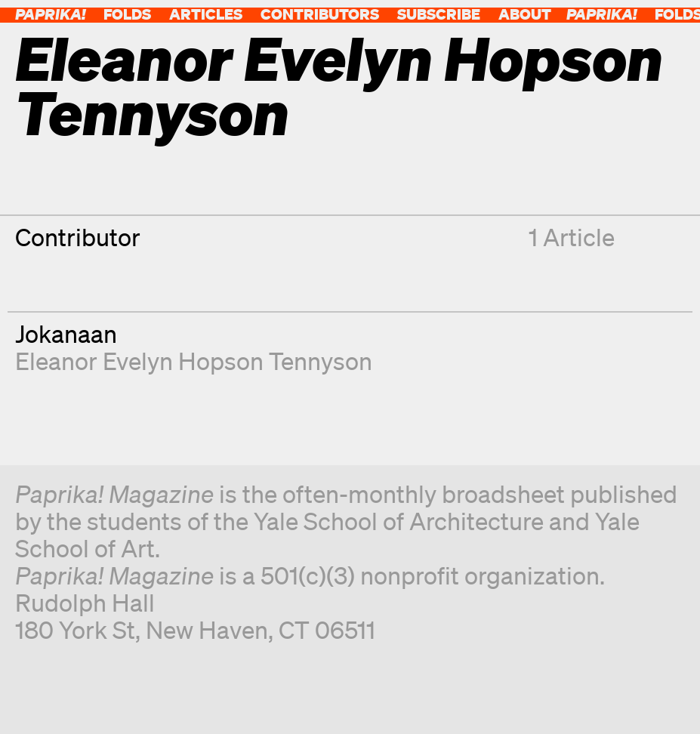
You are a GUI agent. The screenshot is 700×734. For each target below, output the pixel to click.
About (525, 14)
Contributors (320, 14)
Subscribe (439, 14)
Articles (206, 14)
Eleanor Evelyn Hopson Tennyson (194, 361)
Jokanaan (66, 333)
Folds (127, 14)
